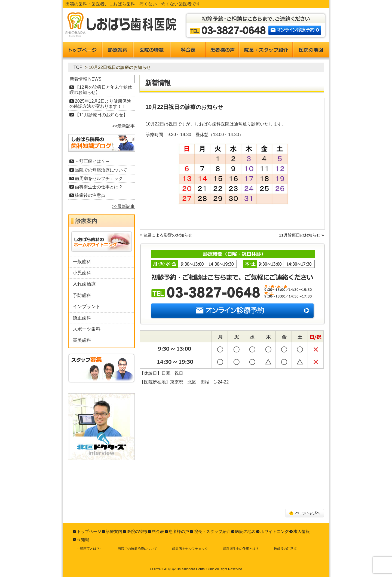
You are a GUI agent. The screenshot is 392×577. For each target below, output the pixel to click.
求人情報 (302, 531)
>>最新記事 (123, 126)
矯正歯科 (82, 318)
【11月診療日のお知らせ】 (101, 115)
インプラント (87, 307)
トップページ (89, 531)
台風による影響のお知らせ (168, 235)
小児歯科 (82, 273)
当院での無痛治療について (101, 170)
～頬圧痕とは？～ (92, 161)
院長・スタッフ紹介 (212, 531)
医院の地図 (245, 531)
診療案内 (114, 531)
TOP (78, 67)
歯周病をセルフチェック (99, 178)
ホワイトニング (275, 531)
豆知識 (83, 540)
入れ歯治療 (84, 284)
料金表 (158, 531)
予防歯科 (82, 295)
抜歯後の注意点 (90, 195)
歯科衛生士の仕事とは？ (99, 187)
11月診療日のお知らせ (300, 235)
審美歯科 (82, 340)
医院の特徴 (137, 531)
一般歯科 (82, 262)
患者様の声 (179, 531)
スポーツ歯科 (87, 329)
